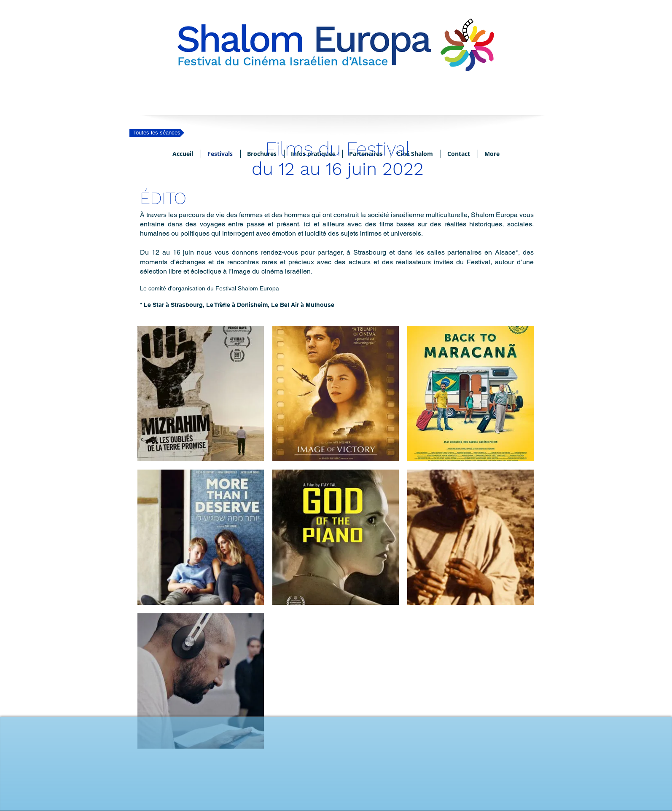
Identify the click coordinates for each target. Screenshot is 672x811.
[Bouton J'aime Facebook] (336, 779)
